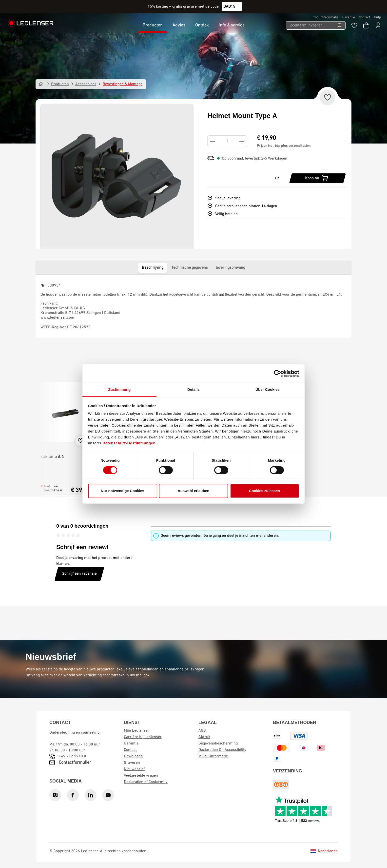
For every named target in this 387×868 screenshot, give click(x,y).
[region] (117, 178)
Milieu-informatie (213, 756)
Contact (364, 17)
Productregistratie (325, 17)
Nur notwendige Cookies (123, 491)
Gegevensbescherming (218, 744)
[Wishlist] (354, 25)
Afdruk (204, 737)
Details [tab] (193, 389)
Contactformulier (75, 763)
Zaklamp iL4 (52, 457)
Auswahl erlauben (193, 491)
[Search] (339, 25)
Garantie (349, 17)
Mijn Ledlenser (137, 731)
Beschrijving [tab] (153, 268)
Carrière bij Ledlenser (143, 737)
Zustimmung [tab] (120, 389)
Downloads (133, 756)
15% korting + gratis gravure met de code (183, 7)
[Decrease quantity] (212, 141)
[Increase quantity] (242, 141)
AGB (202, 731)
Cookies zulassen (265, 491)
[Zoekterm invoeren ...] (309, 25)
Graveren (132, 763)
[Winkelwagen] (366, 25)
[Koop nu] (318, 178)
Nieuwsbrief (134, 769)
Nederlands (324, 851)
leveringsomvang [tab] (230, 268)
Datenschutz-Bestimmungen (129, 443)
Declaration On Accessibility (222, 750)
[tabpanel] (193, 306)
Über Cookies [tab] (268, 389)
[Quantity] (227, 141)
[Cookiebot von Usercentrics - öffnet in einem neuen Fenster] (278, 373)
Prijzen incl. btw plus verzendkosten (284, 146)
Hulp (377, 17)
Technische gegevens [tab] (190, 268)
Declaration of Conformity (146, 782)
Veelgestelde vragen (141, 776)
